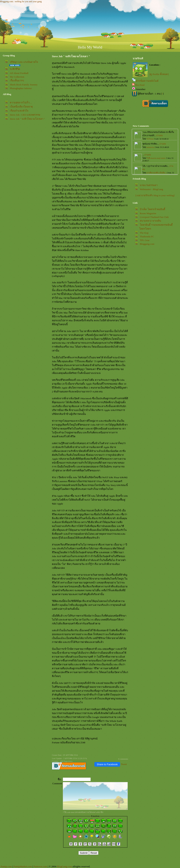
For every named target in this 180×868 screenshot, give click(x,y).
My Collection (17, 77)
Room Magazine (148, 213)
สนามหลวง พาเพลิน (150, 221)
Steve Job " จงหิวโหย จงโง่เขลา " (27, 119)
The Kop (144, 233)
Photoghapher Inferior (21, 88)
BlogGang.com (64, 866)
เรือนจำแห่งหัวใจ (19, 111)
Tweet (124, 764)
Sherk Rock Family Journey (24, 85)
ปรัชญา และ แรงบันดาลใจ (24, 62)
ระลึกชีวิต (15, 69)
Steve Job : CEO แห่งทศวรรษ (25, 115)
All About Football (19, 73)
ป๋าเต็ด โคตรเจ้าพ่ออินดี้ (152, 209)
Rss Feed (140, 85)
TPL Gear (145, 240)
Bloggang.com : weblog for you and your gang (21, 1)
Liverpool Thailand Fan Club (154, 217)
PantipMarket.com (23, 866)
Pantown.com (40, 866)
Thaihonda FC (147, 236)
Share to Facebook (107, 764)
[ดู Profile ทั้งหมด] (159, 74)
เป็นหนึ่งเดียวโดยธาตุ (21, 107)
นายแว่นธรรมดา (149, 185)
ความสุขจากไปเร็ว (21, 103)
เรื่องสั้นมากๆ (17, 81)
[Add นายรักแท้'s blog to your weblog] (155, 195)
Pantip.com (6, 866)
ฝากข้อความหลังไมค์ (147, 81)
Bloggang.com (147, 244)
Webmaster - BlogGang (151, 189)
